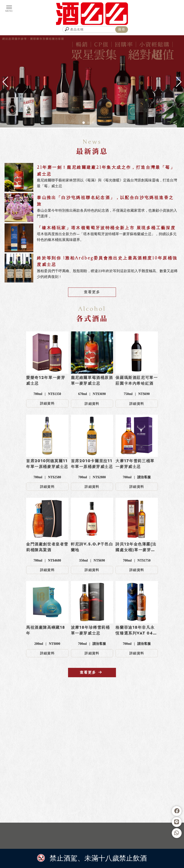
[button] (84, 123)
